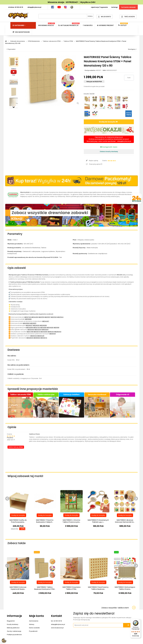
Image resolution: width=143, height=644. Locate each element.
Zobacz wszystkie (115, 608)
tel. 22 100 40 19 (56, 621)
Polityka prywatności (14, 635)
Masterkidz (25, 192)
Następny (14, 107)
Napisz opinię (93, 161)
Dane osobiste (34, 628)
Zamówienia (34, 621)
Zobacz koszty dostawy (109, 151)
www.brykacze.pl (57, 628)
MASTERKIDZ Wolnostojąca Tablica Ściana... (125, 588)
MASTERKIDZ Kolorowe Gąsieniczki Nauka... (18, 588)
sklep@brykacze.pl (124, 141)
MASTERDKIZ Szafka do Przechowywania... (18, 521)
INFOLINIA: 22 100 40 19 (16, 7)
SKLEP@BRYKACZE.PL (34, 7)
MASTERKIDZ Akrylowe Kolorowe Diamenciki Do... (125, 521)
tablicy (72, 277)
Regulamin (11, 621)
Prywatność (33, 631)
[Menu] (139, 620)
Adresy (32, 624)
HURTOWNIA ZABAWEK (128, 7)
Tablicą (13, 282)
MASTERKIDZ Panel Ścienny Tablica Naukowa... (98, 588)
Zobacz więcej (129, 114)
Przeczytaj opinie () (96, 164)
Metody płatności (13, 628)
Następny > (132, 49)
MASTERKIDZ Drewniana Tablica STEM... (71, 588)
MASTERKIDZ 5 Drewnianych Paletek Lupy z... (98, 521)
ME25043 (58, 332)
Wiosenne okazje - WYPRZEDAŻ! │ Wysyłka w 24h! (71, 2)
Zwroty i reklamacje (14, 631)
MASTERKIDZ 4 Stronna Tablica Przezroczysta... (71, 521)
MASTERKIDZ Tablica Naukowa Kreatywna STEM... (45, 588)
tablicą (32, 314)
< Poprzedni (11, 49)
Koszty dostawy (13, 624)
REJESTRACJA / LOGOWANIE (99, 7)
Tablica (24, 275)
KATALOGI (114, 7)
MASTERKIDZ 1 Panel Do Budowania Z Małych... (45, 521)
